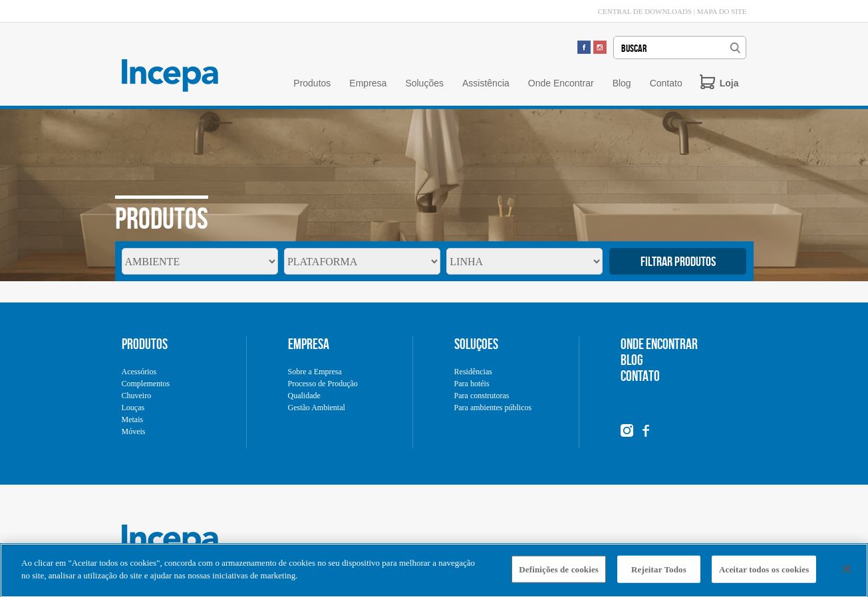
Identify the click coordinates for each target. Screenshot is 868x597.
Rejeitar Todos (659, 573)
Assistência (486, 83)
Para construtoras (482, 396)
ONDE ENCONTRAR (659, 344)
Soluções (424, 83)
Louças (133, 408)
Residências (473, 372)
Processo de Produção (323, 384)
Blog (622, 83)
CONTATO (640, 376)
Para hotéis (472, 384)
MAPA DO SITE (722, 11)
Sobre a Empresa (315, 372)
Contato (666, 83)
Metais (133, 419)
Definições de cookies (559, 573)
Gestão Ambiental (317, 408)
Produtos (312, 83)
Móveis (134, 431)
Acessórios (139, 372)
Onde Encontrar (561, 83)
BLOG (632, 360)
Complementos (146, 384)
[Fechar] (847, 573)
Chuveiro (137, 396)
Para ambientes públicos (493, 408)
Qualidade (304, 396)
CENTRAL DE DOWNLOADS (645, 11)
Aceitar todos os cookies (764, 573)
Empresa (368, 83)
